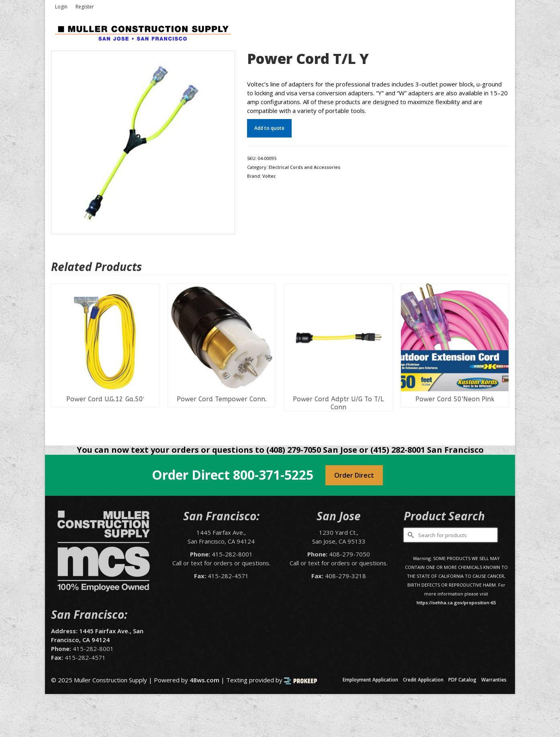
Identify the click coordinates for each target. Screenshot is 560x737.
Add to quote (269, 128)
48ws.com (204, 680)
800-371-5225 (273, 475)
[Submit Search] (410, 535)
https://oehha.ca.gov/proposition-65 (456, 603)
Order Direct (354, 475)
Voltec (269, 176)
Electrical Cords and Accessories (305, 167)
